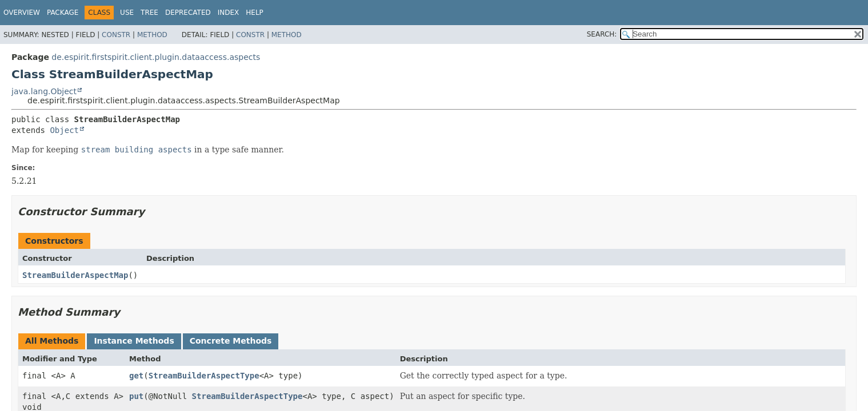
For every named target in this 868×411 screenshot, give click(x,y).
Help (255, 13)
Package (63, 13)
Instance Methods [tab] (134, 341)
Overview (22, 13)
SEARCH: (602, 34)
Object (64, 130)
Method (152, 35)
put (136, 396)
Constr (116, 35)
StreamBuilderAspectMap (75, 275)
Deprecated (188, 13)
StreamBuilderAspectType (204, 376)
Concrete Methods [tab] (231, 341)
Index (229, 13)
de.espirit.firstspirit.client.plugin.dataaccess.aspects (156, 57)
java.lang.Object (44, 91)
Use (127, 13)
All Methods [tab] (52, 341)
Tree (149, 13)
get (136, 376)
